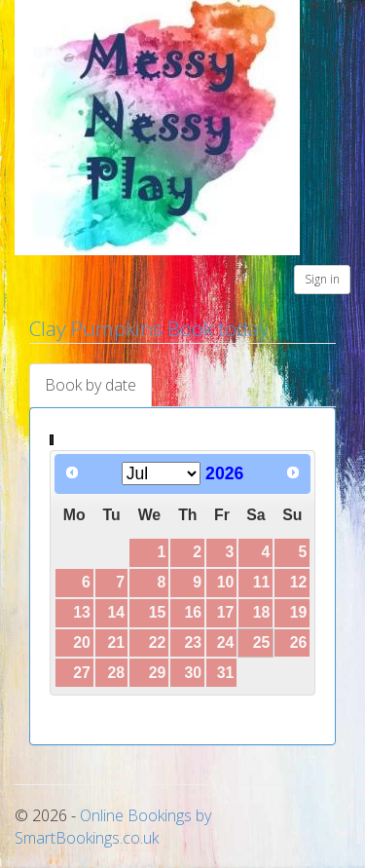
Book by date (91, 385)
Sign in (322, 279)
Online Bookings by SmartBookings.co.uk (113, 827)
